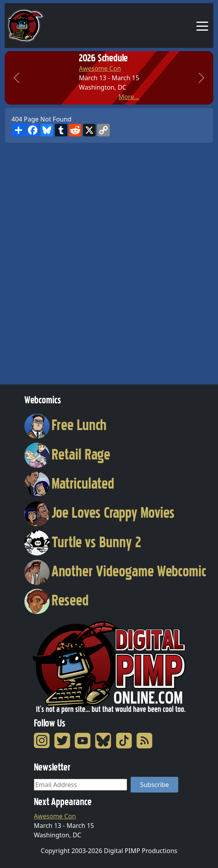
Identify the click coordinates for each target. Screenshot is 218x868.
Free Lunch (66, 425)
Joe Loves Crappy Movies (100, 513)
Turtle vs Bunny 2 (83, 542)
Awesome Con (100, 68)
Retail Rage (67, 454)
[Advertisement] (36, 261)
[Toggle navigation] (202, 26)
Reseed (56, 600)
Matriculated (69, 484)
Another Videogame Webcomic (115, 571)
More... (129, 97)
